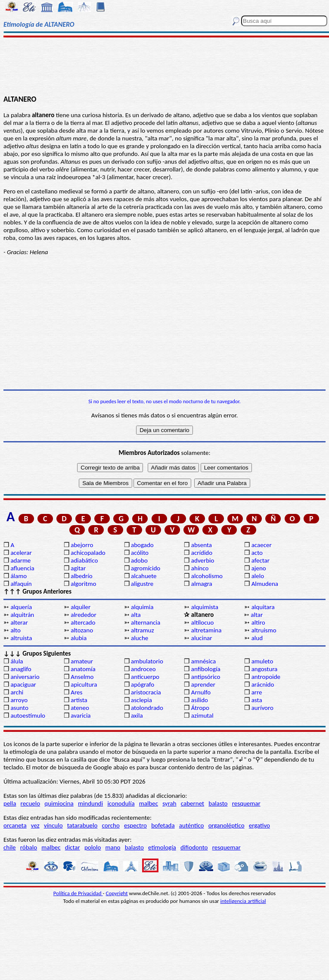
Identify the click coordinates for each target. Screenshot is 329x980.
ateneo (80, 708)
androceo (143, 669)
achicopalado (88, 553)
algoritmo (83, 584)
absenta (202, 545)
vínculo (53, 825)
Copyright (117, 893)
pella (10, 803)
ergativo (259, 825)
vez (35, 825)
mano (113, 847)
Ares (76, 692)
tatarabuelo (82, 825)
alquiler (81, 607)
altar (257, 615)
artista (79, 700)
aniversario (25, 677)
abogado (142, 545)
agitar (78, 568)
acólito (140, 553)
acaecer (262, 545)
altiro (258, 622)
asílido (200, 700)
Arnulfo (201, 692)
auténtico (192, 825)
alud (257, 638)
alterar (19, 622)
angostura (265, 669)
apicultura (84, 684)
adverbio (203, 560)
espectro (135, 825)
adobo (139, 560)
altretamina (206, 630)
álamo (19, 576)
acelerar (21, 553)
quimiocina (59, 803)
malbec (149, 803)
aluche (140, 638)
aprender (203, 684)
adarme (20, 560)
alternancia (146, 622)
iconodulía (121, 803)
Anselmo (82, 677)
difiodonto (194, 847)
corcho (111, 825)
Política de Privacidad (78, 893)
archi (17, 692)
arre (257, 692)
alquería (21, 607)
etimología (162, 847)
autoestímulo (28, 716)
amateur (82, 661)
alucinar (202, 638)
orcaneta (15, 825)
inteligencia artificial (243, 901)
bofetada (163, 825)
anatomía (83, 669)
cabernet (192, 803)
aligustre (142, 584)
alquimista (205, 607)
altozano (82, 630)
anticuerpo (145, 677)
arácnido (263, 684)
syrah (169, 803)
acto (257, 553)
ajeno (259, 568)
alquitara (263, 607)
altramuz (143, 630)
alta (136, 615)
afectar (261, 560)
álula (17, 661)
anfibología (206, 669)
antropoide (266, 677)
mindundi (90, 803)
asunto (19, 708)
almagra (202, 584)
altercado (83, 622)
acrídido (202, 553)
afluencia (22, 568)
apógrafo (143, 684)
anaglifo (21, 669)
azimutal (202, 716)
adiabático (84, 560)
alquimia (142, 607)
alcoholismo (207, 576)
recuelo (31, 803)
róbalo (29, 847)
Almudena (265, 584)
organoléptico (227, 825)
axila (137, 716)
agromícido (146, 568)
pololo (93, 847)
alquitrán (22, 615)
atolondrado (147, 708)
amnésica (203, 661)
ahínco (200, 568)
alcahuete (144, 576)
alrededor (84, 615)
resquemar (246, 803)
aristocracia (146, 692)
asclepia (141, 700)
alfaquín (21, 584)
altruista (21, 638)
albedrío (81, 576)
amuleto (262, 661)
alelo (258, 576)
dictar (73, 847)
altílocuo (202, 622)
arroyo (19, 700)
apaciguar (23, 684)
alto (15, 630)
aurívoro (262, 708)
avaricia (81, 716)
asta (257, 700)
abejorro (82, 545)
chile (10, 847)
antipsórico (206, 677)
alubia (79, 638)
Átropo (200, 708)
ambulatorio (147, 661)
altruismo (264, 630)
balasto (218, 803)
